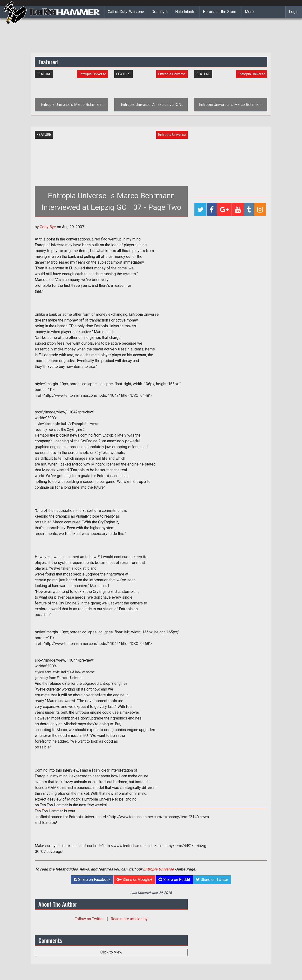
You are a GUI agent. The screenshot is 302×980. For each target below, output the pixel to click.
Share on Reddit (174, 880)
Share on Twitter (212, 880)
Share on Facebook (92, 880)
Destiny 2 (160, 12)
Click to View (111, 952)
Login (294, 12)
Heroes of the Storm (220, 12)
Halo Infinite (185, 12)
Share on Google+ (134, 880)
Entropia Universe (158, 869)
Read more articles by (129, 919)
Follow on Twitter (90, 919)
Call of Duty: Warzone (126, 12)
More (249, 12)
